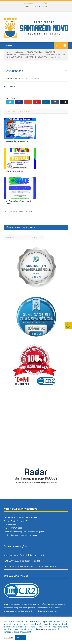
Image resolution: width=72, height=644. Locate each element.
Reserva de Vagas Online (35, 7)
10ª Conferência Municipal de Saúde (19, 567)
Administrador (14, 79)
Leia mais (46, 629)
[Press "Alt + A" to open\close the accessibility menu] (68, 326)
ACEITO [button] (21, 637)
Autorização (9, 86)
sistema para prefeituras (39, 604)
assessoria (8, 608)
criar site (21, 604)
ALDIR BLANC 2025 (14, 171)
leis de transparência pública (30, 611)
